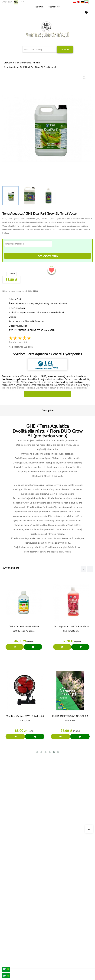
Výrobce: (47, 354)
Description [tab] (48, 410)
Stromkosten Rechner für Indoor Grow (23, 887)
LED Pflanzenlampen (16, 906)
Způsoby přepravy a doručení (19, 935)
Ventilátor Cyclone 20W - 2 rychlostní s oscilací (25, 718)
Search (65, 49)
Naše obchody (13, 858)
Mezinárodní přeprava (16, 931)
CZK (4, 2)
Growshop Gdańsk (15, 865)
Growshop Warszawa (16, 869)
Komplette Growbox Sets (18, 898)
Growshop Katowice (16, 862)
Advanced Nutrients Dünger (19, 902)
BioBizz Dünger (14, 910)
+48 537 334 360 (53, 7)
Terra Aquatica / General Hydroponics (54, 354)
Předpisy (11, 942)
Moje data (11, 927)
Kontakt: (39, 7)
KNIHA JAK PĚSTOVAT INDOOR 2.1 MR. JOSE (70, 718)
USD (22, 2)
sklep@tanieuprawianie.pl (23, 840)
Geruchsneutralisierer (16, 891)
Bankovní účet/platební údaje (20, 938)
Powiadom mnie (47, 256)
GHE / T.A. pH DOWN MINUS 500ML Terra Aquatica (24, 629)
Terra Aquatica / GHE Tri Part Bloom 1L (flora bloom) (71, 629)
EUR (10, 2)
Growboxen (12, 894)
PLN (16, 2)
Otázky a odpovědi (15, 873)
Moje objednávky (14, 923)
